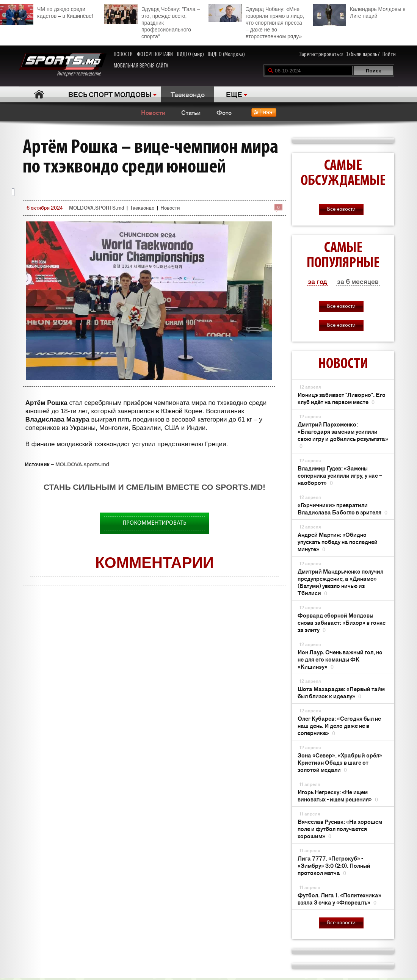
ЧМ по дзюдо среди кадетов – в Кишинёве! (47, 12)
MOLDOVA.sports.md (82, 464)
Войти (389, 55)
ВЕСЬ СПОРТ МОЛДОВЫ (110, 94)
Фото (224, 112)
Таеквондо (188, 94)
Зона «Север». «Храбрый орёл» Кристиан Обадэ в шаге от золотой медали (340, 762)
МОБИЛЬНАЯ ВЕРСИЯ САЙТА (141, 66)
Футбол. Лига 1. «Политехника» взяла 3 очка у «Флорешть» (339, 898)
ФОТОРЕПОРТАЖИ (155, 55)
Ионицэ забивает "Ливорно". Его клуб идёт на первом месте (342, 398)
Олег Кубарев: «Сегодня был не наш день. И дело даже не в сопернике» (339, 725)
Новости (153, 112)
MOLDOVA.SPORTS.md (96, 208)
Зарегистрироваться (321, 55)
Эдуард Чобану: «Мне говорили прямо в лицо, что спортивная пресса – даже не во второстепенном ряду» (256, 22)
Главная (39, 94)
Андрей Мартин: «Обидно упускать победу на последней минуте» (338, 542)
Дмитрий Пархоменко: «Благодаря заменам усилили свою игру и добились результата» (343, 435)
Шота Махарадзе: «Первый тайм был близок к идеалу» (341, 692)
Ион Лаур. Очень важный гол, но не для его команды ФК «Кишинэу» (340, 659)
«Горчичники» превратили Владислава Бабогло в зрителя (343, 508)
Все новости (341, 209)
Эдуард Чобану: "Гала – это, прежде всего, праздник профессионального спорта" (152, 22)
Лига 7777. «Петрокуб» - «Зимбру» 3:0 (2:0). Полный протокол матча (334, 865)
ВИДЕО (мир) (190, 55)
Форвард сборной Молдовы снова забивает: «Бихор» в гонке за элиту (342, 622)
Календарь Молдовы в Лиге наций (359, 12)
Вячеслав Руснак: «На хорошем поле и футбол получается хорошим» (340, 829)
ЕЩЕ (234, 94)
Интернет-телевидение (63, 65)
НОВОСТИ (123, 55)
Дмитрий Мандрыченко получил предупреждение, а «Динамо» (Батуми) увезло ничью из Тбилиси (340, 582)
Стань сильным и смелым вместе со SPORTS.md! (154, 487)
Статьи (191, 112)
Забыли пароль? (363, 55)
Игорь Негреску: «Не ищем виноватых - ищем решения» (338, 795)
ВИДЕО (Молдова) (226, 55)
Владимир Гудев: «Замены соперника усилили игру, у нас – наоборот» (340, 475)
